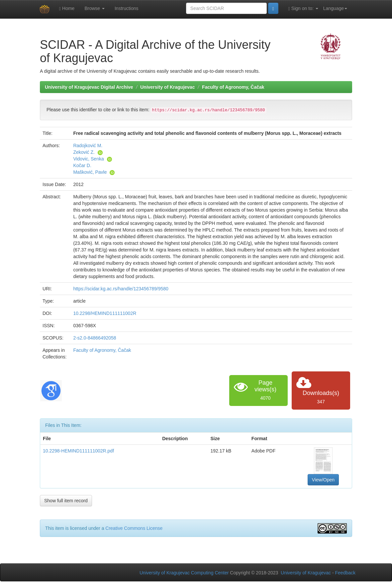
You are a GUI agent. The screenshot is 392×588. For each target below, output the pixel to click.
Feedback (345, 573)
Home (67, 8)
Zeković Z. (84, 152)
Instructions (127, 8)
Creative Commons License (134, 528)
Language (335, 8)
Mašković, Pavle (90, 172)
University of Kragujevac (167, 87)
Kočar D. (82, 165)
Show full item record (66, 501)
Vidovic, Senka (88, 159)
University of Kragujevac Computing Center (184, 573)
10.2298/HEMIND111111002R (105, 313)
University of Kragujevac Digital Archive (89, 87)
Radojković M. (88, 146)
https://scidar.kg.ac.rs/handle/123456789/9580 (121, 289)
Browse (95, 8)
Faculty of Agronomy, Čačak (233, 87)
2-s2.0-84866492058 (95, 338)
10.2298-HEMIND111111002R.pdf (78, 451)
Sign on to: (303, 8)
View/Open (323, 480)
